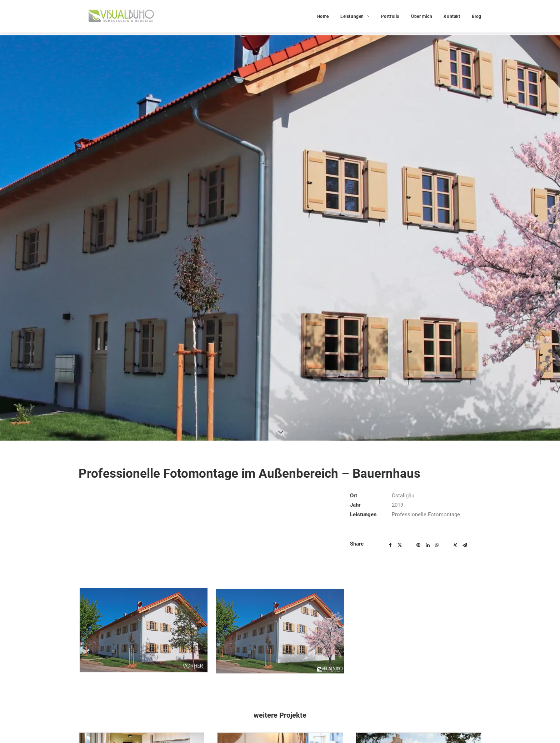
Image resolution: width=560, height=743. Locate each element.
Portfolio (390, 18)
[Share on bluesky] (446, 379)
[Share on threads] (409, 379)
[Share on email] (465, 381)
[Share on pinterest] (418, 381)
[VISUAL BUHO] (118, 18)
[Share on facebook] (390, 381)
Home (323, 18)
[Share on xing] (455, 381)
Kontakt (452, 18)
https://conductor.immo (245, 731)
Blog (477, 18)
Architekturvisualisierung (379, 650)
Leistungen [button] (355, 18)
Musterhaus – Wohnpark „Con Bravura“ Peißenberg (275, 638)
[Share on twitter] (400, 381)
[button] (141, 595)
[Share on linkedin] (427, 381)
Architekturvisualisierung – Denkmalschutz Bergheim (416, 638)
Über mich (422, 18)
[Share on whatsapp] (437, 381)
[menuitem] (326, 18)
